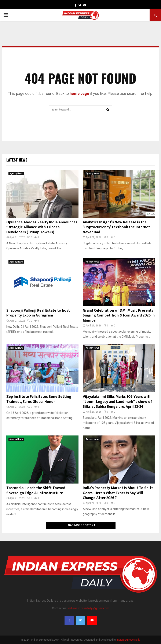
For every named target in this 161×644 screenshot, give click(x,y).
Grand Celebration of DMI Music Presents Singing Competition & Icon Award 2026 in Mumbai (119, 316)
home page (79, 93)
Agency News (16, 173)
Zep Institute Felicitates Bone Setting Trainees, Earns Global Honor (39, 399)
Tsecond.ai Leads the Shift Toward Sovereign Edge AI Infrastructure (36, 490)
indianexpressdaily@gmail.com (88, 608)
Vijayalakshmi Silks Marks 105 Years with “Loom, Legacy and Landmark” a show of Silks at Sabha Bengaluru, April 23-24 (117, 402)
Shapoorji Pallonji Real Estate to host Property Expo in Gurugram (38, 313)
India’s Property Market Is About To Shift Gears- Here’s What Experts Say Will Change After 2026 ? (118, 493)
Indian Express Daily (128, 640)
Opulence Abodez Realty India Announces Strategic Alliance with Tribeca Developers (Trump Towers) (42, 227)
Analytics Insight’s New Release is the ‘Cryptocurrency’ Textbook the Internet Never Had (116, 227)
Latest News (17, 160)
